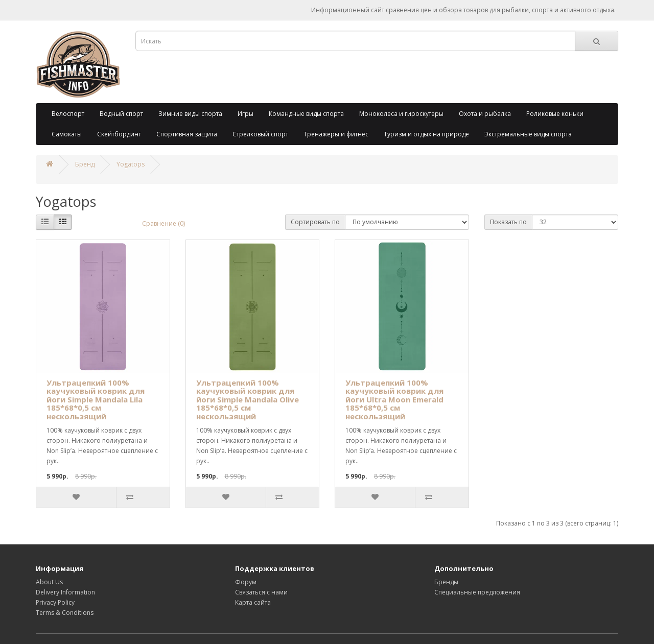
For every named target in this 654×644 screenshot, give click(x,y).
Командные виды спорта (306, 114)
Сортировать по (315, 222)
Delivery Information (65, 592)
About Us (49, 582)
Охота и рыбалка (485, 114)
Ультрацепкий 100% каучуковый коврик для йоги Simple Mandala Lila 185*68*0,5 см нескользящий (96, 399)
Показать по (508, 222)
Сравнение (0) (163, 223)
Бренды (446, 582)
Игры (246, 114)
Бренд (85, 164)
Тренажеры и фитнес (336, 134)
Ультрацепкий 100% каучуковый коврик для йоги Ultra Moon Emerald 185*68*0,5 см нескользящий (394, 399)
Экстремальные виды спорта (528, 134)
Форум (246, 582)
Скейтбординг (119, 134)
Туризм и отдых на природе (426, 134)
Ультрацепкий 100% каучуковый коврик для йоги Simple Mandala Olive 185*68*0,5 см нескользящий (248, 399)
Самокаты (67, 134)
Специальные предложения (477, 592)
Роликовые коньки (555, 114)
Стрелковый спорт (260, 134)
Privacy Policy (55, 602)
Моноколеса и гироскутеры (401, 114)
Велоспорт (68, 114)
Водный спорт (121, 114)
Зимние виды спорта (190, 114)
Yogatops (131, 164)
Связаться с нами (261, 592)
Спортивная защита (187, 134)
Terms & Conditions (65, 613)
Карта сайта (253, 602)
